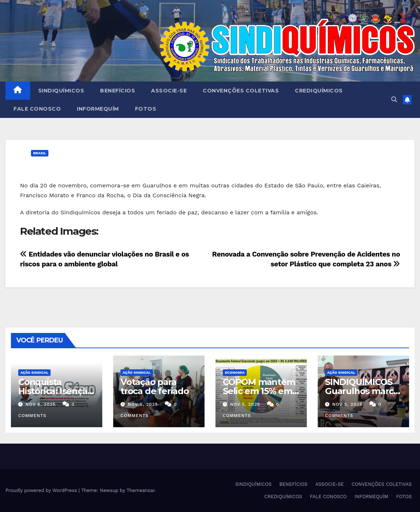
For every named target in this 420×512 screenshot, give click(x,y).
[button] (394, 100)
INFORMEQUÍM (98, 109)
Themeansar (141, 490)
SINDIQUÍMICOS (61, 91)
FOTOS (146, 109)
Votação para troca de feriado (155, 386)
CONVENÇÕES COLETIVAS (241, 91)
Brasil (40, 153)
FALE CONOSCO (37, 109)
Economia (235, 372)
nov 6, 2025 (41, 404)
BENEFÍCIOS (118, 91)
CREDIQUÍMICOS (319, 91)
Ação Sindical (34, 372)
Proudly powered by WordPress (42, 490)
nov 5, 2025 (245, 404)
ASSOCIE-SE (169, 91)
